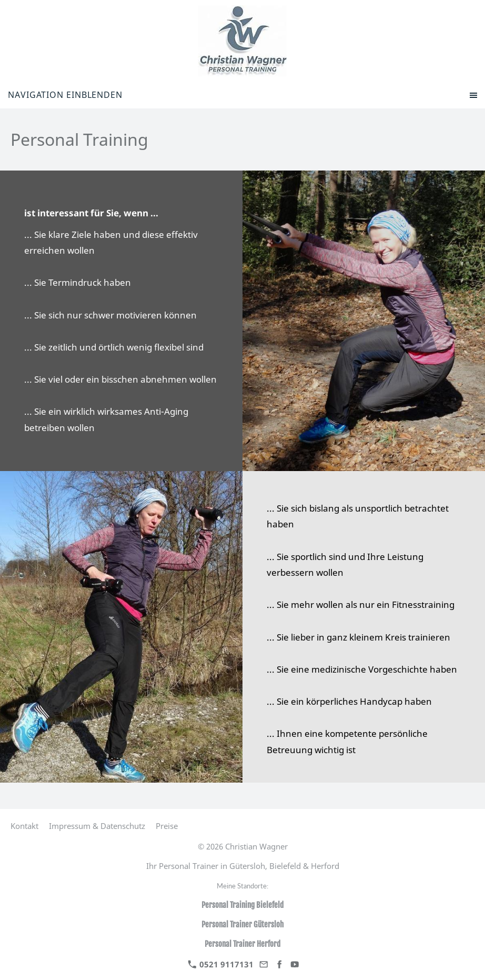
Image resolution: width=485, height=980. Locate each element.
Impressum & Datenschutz (97, 826)
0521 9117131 (221, 964)
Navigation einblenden (65, 95)
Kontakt (24, 826)
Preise (167, 826)
